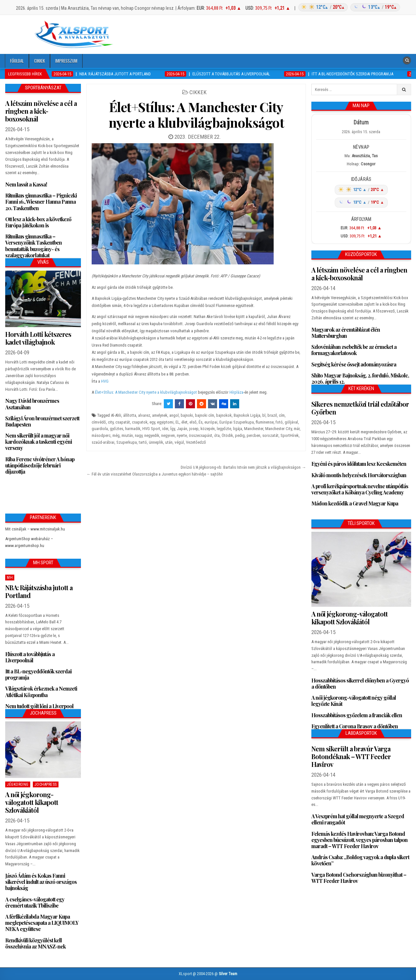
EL (177, 422)
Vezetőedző (196, 442)
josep (194, 429)
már (297, 429)
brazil (272, 415)
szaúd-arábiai (103, 442)
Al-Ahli (116, 415)
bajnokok (224, 415)
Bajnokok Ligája (247, 415)
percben (253, 435)
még (116, 435)
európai (211, 422)
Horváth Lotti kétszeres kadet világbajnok (38, 338)
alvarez (144, 415)
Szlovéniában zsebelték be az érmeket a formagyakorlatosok (354, 350)
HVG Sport (151, 429)
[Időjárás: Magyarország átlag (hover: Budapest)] (348, 7)
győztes (117, 429)
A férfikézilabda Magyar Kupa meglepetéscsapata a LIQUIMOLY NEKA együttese (42, 923)
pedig (240, 435)
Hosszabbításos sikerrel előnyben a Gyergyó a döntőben (360, 683)
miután (127, 435)
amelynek (160, 415)
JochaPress (46, 784)
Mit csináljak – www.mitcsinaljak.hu (35, 529)
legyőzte (224, 429)
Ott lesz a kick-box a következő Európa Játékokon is (38, 222)
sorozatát (270, 435)
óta (217, 435)
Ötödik (227, 435)
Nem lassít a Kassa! (26, 184)
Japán (182, 429)
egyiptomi (165, 422)
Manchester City (279, 429)
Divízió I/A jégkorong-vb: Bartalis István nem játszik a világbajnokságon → (243, 467)
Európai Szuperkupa (237, 422)
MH (10, 578)
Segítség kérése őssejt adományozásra (354, 364)
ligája (238, 429)
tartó (143, 442)
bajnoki (187, 415)
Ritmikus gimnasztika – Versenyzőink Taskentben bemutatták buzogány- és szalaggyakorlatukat (33, 246)
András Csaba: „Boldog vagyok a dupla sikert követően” (360, 860)
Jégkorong (18, 784)
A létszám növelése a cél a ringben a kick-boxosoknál (41, 111)
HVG (105, 381)
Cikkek (39, 61)
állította (130, 415)
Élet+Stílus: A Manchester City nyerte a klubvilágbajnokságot (196, 115)
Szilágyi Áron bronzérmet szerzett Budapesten (42, 421)
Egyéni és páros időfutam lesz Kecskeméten (359, 464)
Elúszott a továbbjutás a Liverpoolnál (30, 657)
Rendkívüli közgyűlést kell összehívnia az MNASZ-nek (35, 943)
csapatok (140, 422)
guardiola (100, 429)
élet (184, 422)
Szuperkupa (127, 442)
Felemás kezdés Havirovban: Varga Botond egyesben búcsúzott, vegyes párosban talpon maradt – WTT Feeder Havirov (359, 840)
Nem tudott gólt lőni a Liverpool (39, 706)
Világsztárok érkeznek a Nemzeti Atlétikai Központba (41, 692)
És (201, 422)
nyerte (182, 435)
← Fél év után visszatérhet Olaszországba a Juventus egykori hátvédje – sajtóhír (155, 474)
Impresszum (66, 61)
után (169, 442)
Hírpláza (236, 392)
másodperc (101, 435)
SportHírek (290, 435)
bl (264, 415)
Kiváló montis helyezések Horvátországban (359, 475)
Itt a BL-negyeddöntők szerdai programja (38, 674)
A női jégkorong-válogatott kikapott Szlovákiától (32, 802)
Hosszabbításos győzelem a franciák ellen (357, 715)
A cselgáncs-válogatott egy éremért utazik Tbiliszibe (35, 902)
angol (174, 415)
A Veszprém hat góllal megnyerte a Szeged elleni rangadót (358, 819)
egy (152, 422)
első (193, 422)
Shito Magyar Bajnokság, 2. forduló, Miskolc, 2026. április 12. (360, 378)
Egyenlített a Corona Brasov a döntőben (355, 726)
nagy (139, 435)
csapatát (123, 422)
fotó (279, 422)
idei (165, 429)
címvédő (99, 422)
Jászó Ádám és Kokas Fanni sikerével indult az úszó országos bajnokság (41, 882)
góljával (291, 422)
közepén (208, 429)
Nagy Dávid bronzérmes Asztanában (32, 404)
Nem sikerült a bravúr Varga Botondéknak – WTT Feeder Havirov (351, 756)
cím (282, 415)
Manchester (254, 429)
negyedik (152, 435)
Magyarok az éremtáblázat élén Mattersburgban (346, 333)
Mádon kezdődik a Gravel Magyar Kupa (355, 503)
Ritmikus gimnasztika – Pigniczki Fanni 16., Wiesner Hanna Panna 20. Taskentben (41, 202)
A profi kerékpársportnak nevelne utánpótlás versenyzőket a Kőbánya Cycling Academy (360, 489)
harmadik (133, 429)
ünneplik (156, 442)
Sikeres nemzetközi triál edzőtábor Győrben (360, 408)
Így (173, 429)
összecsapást (201, 435)
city (111, 422)
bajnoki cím (205, 415)
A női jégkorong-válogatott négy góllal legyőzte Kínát (354, 701)
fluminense (265, 422)
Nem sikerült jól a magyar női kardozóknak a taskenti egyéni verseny (39, 442)
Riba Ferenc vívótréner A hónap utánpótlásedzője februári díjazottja (40, 465)
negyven (168, 435)
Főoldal (17, 61)
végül (179, 442)
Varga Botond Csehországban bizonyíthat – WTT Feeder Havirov (359, 878)
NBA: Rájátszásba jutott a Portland (39, 591)
